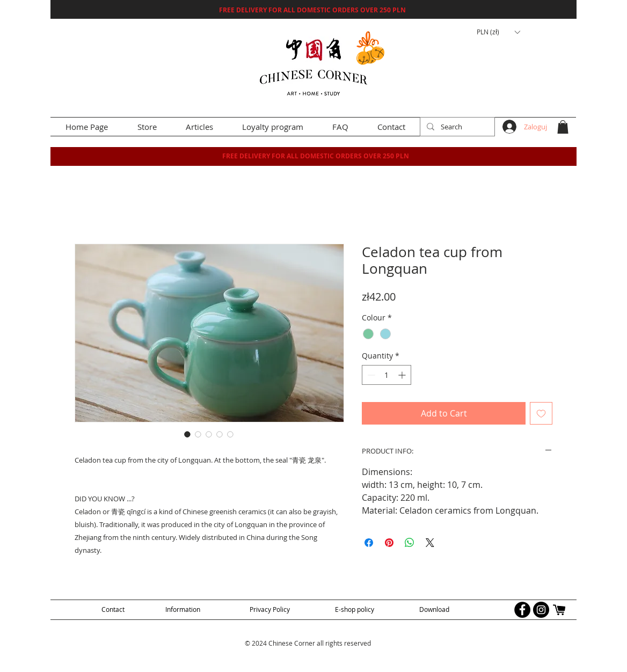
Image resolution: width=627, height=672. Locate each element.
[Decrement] (370, 375)
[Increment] (403, 375)
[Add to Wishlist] (541, 413)
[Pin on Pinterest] (389, 543)
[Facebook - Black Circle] (522, 610)
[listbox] (498, 32)
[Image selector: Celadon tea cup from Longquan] (187, 434)
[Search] (456, 127)
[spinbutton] (387, 375)
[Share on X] (430, 543)
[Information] (183, 609)
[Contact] (113, 609)
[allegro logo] (560, 610)
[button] (498, 32)
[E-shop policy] (355, 609)
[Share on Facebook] (369, 543)
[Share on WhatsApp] (410, 543)
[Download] (434, 609)
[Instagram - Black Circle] (541, 610)
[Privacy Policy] (270, 609)
